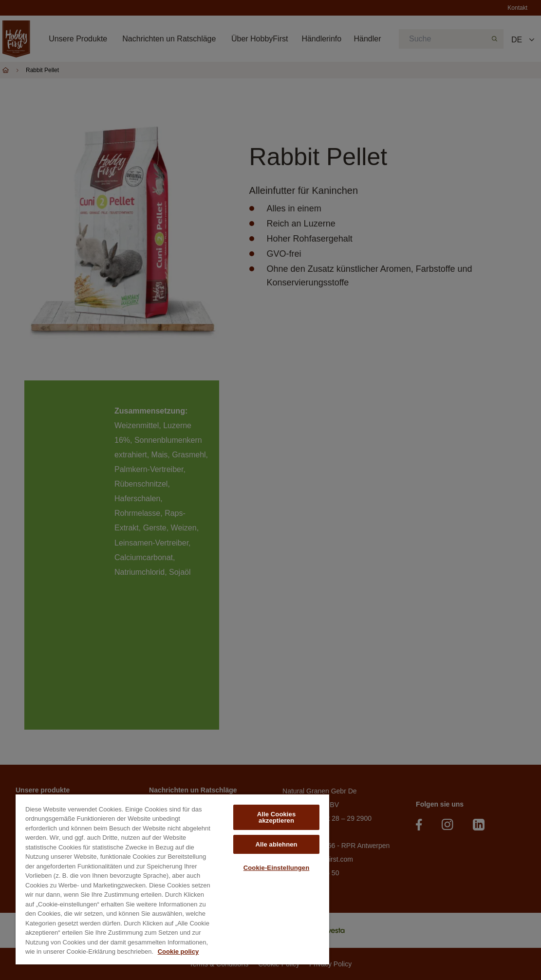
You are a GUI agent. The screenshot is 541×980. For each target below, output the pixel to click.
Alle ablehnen (276, 844)
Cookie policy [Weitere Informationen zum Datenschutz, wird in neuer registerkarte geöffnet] (178, 952)
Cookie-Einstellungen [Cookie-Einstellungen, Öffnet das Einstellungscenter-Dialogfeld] (277, 868)
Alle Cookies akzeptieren (277, 817)
